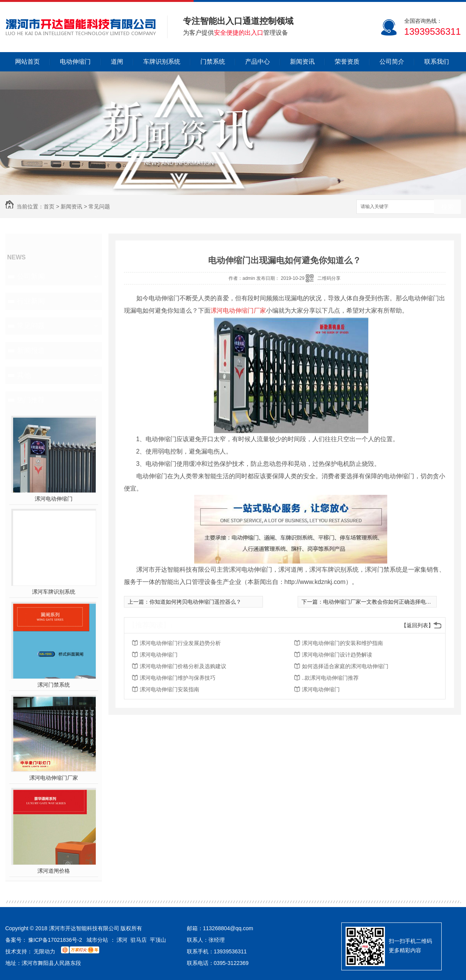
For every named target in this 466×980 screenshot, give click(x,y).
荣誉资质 (347, 62)
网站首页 (27, 62)
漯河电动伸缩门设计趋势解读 (337, 655)
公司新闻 (31, 276)
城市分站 (97, 940)
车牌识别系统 (162, 62)
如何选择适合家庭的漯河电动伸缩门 (345, 666)
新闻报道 (31, 350)
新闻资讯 (302, 62)
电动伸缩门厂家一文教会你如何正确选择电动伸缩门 (385, 602)
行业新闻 (31, 301)
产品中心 (258, 62)
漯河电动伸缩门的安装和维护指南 (342, 643)
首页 (49, 206)
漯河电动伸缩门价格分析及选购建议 (183, 666)
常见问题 (99, 206)
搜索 (447, 207)
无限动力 (44, 951)
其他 (24, 375)
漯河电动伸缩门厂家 (54, 778)
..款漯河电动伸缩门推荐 (330, 678)
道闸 (117, 62)
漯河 (122, 940)
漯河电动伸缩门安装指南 (169, 689)
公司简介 (392, 62)
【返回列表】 (417, 625)
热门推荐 (31, 400)
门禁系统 (213, 62)
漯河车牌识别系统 (54, 592)
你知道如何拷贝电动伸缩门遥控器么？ (195, 602)
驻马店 (139, 940)
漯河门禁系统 (54, 685)
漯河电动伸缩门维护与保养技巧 (178, 678)
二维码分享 (329, 278)
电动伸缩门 (75, 62)
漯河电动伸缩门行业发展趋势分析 (180, 643)
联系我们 (437, 62)
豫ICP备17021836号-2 (55, 940)
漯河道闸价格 (54, 871)
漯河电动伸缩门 (54, 499)
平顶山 (158, 940)
